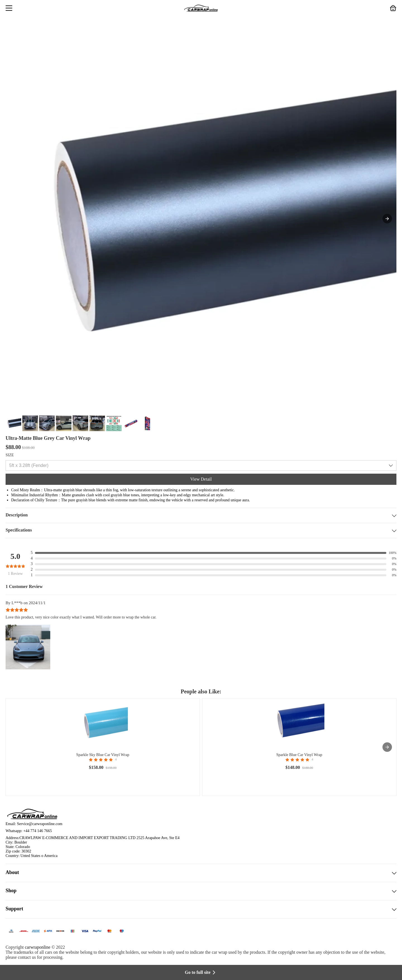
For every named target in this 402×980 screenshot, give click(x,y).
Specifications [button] (201, 531)
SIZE (10, 455)
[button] (9, 9)
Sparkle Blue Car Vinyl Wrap (299, 755)
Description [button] (201, 515)
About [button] (201, 873)
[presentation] (387, 747)
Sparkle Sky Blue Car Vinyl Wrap (103, 755)
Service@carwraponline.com (40, 824)
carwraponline (38, 947)
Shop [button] (201, 891)
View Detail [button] (201, 479)
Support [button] (201, 909)
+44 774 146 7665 (37, 831)
